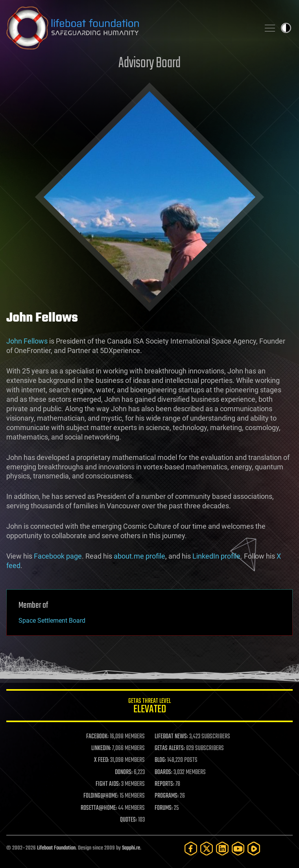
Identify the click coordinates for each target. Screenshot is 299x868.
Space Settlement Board (52, 621)
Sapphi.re (131, 848)
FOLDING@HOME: (101, 796)
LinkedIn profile (216, 556)
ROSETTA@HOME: (99, 808)
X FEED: (102, 760)
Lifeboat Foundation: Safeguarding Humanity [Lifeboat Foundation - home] (130, 28)
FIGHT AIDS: (108, 784)
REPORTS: (164, 784)
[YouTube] (238, 849)
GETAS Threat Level (149, 707)
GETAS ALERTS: (170, 748)
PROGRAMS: (167, 796)
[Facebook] (191, 849)
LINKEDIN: (101, 748)
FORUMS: (164, 808)
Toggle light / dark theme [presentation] (286, 28)
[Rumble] (254, 849)
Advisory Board (149, 63)
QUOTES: (128, 820)
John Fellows (27, 341)
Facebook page (58, 556)
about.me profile (139, 556)
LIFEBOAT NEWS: (171, 737)
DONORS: (124, 772)
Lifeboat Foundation (56, 848)
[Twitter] (207, 849)
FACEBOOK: (97, 737)
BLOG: (160, 760)
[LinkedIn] (222, 849)
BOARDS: (163, 772)
